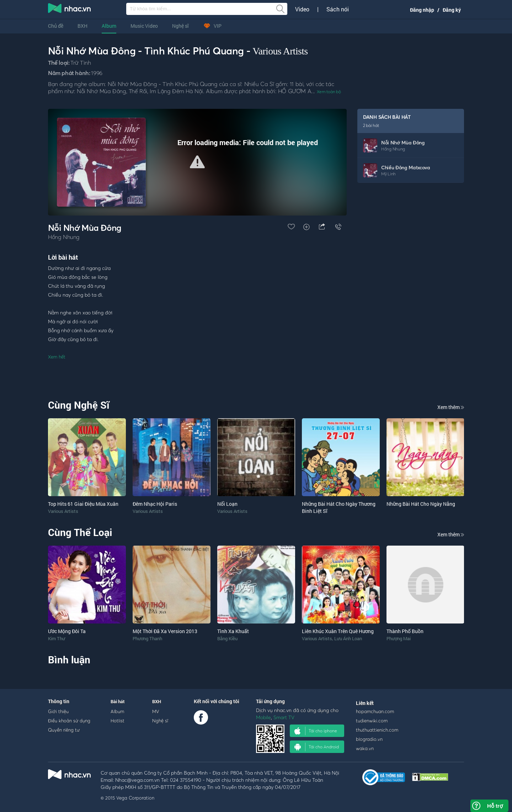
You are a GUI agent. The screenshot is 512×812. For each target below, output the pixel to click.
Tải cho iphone (316, 731)
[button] (197, 162)
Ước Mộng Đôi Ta (67, 631)
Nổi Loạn (227, 504)
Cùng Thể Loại (80, 532)
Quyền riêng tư (64, 730)
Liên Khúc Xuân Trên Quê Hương (338, 631)
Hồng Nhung (393, 149)
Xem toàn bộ (329, 92)
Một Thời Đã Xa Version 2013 (165, 631)
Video (302, 9)
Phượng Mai (399, 638)
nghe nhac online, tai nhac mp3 (70, 10)
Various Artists (280, 51)
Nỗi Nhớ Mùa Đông (403, 142)
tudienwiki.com (372, 721)
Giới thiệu (58, 711)
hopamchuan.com (375, 711)
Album (109, 26)
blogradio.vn (369, 739)
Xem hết (57, 357)
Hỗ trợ (495, 806)
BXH (82, 26)
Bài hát (118, 701)
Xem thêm (451, 407)
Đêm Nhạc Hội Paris (155, 504)
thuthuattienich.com (377, 730)
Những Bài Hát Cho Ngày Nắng (421, 504)
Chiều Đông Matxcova (406, 167)
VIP (212, 26)
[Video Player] (197, 162)
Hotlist (118, 721)
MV (156, 711)
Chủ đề (56, 26)
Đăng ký (452, 10)
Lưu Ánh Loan (348, 638)
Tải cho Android (317, 747)
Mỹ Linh (388, 174)
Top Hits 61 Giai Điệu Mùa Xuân (83, 504)
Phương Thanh (147, 638)
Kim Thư (57, 638)
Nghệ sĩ (180, 26)
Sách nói (338, 9)
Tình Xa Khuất (233, 631)
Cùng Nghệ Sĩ (79, 405)
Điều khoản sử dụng (69, 721)
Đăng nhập (422, 10)
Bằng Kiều (227, 638)
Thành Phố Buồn (405, 631)
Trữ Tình (81, 63)
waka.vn (365, 748)
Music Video (144, 26)
